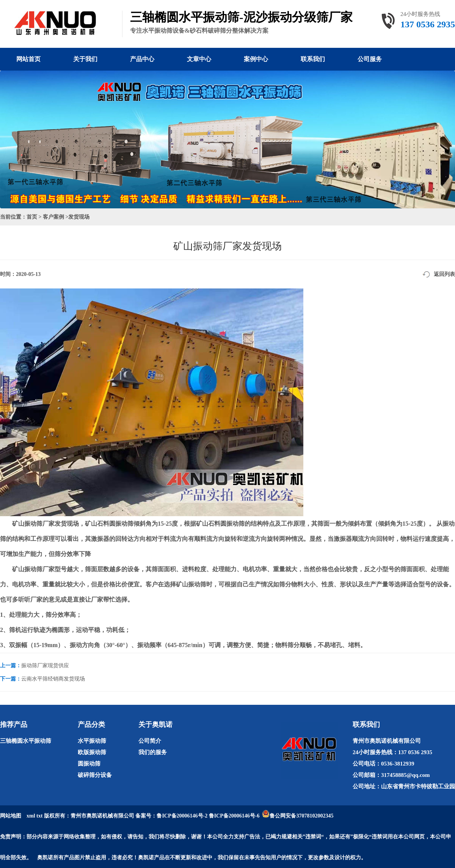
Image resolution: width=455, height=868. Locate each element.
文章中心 (199, 59)
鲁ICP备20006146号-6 (234, 816)
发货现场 (79, 217)
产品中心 (142, 59)
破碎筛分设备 (95, 775)
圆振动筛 (89, 764)
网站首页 (28, 59)
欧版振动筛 (92, 752)
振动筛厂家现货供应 (45, 666)
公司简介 (150, 741)
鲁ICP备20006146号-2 (182, 816)
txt (39, 816)
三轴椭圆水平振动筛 (26, 741)
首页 (32, 217)
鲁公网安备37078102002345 (301, 816)
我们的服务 (153, 752)
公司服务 (370, 59)
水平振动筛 (92, 741)
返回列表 (444, 274)
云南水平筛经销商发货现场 (53, 679)
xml (31, 816)
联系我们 (313, 59)
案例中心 (256, 59)
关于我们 (85, 59)
